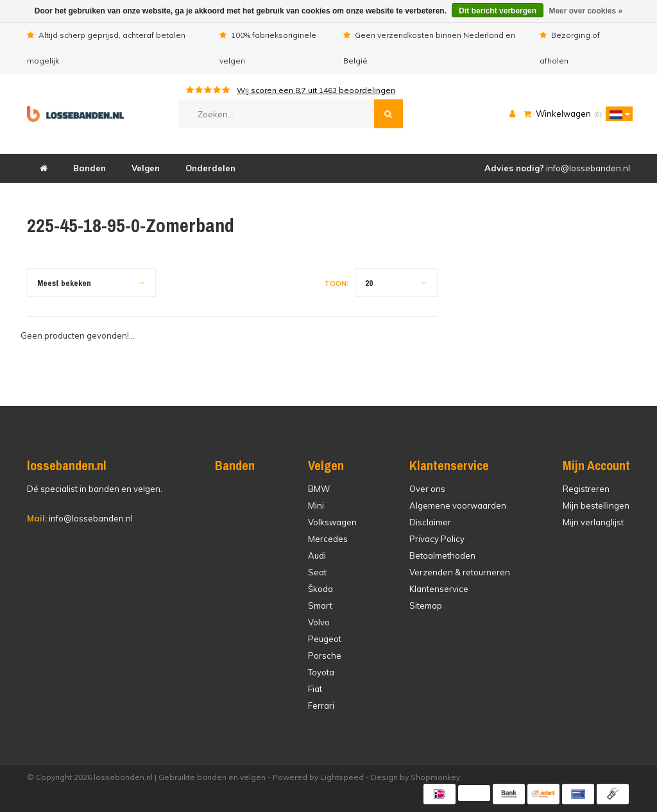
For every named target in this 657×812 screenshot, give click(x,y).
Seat (317, 572)
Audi (317, 555)
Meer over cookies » (585, 11)
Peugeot (325, 639)
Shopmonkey (435, 777)
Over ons (427, 489)
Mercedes (328, 539)
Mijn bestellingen (596, 505)
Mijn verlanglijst (593, 522)
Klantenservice (439, 589)
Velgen (146, 168)
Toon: (336, 283)
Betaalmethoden (442, 555)
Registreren (586, 489)
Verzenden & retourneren (460, 572)
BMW (319, 489)
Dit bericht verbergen (498, 11)
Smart (320, 605)
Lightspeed (342, 777)
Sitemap (426, 605)
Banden (90, 168)
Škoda (320, 589)
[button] (616, 114)
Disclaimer (430, 522)
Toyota (321, 672)
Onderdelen (210, 168)
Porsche (325, 656)
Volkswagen (332, 522)
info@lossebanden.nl (80, 518)
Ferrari (321, 706)
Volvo (319, 622)
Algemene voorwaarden (458, 505)
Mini (316, 505)
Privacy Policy (437, 539)
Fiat (315, 689)
